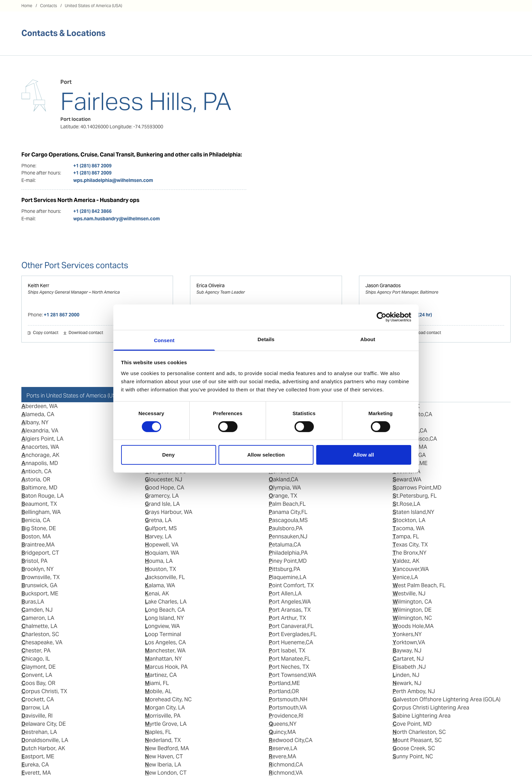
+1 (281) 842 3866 (92, 211)
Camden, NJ (37, 610)
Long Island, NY (164, 618)
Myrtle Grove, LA (166, 724)
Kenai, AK (157, 594)
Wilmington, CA (412, 602)
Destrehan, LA (39, 732)
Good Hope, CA (165, 488)
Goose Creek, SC (414, 748)
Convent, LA (37, 675)
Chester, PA (36, 651)
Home (27, 6)
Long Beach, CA (165, 610)
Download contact (86, 333)
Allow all (364, 455)
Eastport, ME (38, 756)
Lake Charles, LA (166, 602)
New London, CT (166, 773)
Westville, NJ (409, 594)
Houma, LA (159, 561)
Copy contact (46, 333)
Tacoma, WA (408, 528)
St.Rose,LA (406, 504)
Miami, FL (157, 683)
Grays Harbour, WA (169, 512)
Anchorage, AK (40, 455)
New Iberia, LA (163, 765)
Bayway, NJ (407, 651)
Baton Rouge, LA (43, 496)
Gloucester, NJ (164, 479)
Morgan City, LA (165, 708)
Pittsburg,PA (284, 569)
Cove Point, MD (412, 724)
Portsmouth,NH (288, 699)
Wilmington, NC (412, 618)
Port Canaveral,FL (291, 626)
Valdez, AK (406, 561)
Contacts (49, 6)
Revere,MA (282, 756)
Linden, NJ (406, 675)
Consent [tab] (164, 340)
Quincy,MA (282, 732)
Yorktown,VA (409, 642)
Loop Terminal (163, 634)
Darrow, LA (35, 708)
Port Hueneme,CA (291, 642)
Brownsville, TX (41, 577)
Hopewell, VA (162, 545)
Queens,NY (283, 724)
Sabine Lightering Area (422, 716)
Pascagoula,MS (288, 520)
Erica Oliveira (211, 285)
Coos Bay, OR (38, 683)
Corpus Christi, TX (44, 691)
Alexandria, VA (40, 431)
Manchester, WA (165, 651)
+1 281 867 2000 (62, 315)
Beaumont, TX (39, 504)
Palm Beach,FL (287, 504)
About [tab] (368, 339)
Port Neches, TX (289, 667)
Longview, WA (162, 626)
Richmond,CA (286, 765)
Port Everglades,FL (293, 634)
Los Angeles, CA (165, 642)
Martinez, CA (161, 675)
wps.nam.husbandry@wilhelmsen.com (117, 219)
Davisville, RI (37, 716)
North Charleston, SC (419, 732)
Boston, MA (36, 536)
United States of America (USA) (93, 6)
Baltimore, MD (39, 488)
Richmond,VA (286, 773)
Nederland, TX (163, 740)
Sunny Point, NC (413, 756)
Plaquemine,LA (288, 577)
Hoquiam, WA (162, 553)
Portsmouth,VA (288, 708)
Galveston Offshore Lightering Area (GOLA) (446, 699)
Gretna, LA (158, 520)
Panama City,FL (288, 512)
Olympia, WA (285, 488)
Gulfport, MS (161, 528)
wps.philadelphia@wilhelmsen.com (113, 180)
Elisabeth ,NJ (409, 667)
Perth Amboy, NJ (414, 691)
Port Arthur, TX (287, 618)
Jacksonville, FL (165, 577)
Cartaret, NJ (408, 659)
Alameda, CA (38, 414)
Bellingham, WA (41, 512)
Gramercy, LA (162, 496)
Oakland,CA (283, 479)
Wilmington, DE (412, 610)
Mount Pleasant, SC (417, 740)
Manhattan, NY (163, 659)
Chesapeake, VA (42, 642)
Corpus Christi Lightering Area (431, 708)
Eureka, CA (35, 765)
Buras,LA (33, 602)
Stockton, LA (409, 520)
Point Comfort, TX (291, 585)
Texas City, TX (410, 545)
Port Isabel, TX (287, 651)
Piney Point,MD (288, 561)
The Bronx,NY (410, 553)
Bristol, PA (34, 561)
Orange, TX (283, 496)
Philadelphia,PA (288, 553)
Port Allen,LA (285, 594)
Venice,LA (405, 577)
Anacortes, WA (40, 447)
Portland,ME (284, 683)
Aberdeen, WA (40, 406)
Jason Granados (383, 285)
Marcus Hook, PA (166, 667)
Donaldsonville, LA (45, 740)
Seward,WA (407, 479)
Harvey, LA (158, 536)
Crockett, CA (38, 699)
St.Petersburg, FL (415, 496)
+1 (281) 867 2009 (92, 166)
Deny (168, 455)
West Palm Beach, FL (419, 585)
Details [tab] (266, 339)
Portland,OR (284, 691)
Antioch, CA (36, 471)
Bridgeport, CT (40, 553)
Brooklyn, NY (37, 569)
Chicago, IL (36, 659)
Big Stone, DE (39, 528)
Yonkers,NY (407, 634)
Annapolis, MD (40, 463)
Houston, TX (160, 569)
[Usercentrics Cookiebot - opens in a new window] (382, 317)
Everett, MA (36, 773)
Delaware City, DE (44, 724)
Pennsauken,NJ (288, 536)
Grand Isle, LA (162, 504)
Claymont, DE (39, 667)
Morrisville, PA (163, 716)
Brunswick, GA (39, 585)
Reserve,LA (283, 748)
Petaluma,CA (285, 545)
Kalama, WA (160, 585)
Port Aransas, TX (290, 610)
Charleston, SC (40, 634)
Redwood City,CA (291, 740)
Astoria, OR (36, 479)
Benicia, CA (36, 520)
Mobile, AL (158, 691)
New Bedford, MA (167, 748)
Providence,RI (286, 716)
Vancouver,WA (411, 569)
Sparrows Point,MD (417, 488)
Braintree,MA (38, 545)
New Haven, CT (164, 756)
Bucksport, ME (40, 594)
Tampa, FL (406, 536)
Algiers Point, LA (42, 439)
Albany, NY (35, 422)
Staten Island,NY (413, 512)
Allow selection (266, 455)
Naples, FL (158, 732)
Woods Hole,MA (413, 626)
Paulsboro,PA (286, 528)
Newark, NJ (407, 683)
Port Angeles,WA (290, 602)
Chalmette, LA (39, 626)
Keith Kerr (39, 285)
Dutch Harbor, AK (43, 748)
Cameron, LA (38, 618)
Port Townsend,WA (292, 675)
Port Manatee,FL (290, 659)
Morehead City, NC (168, 699)
